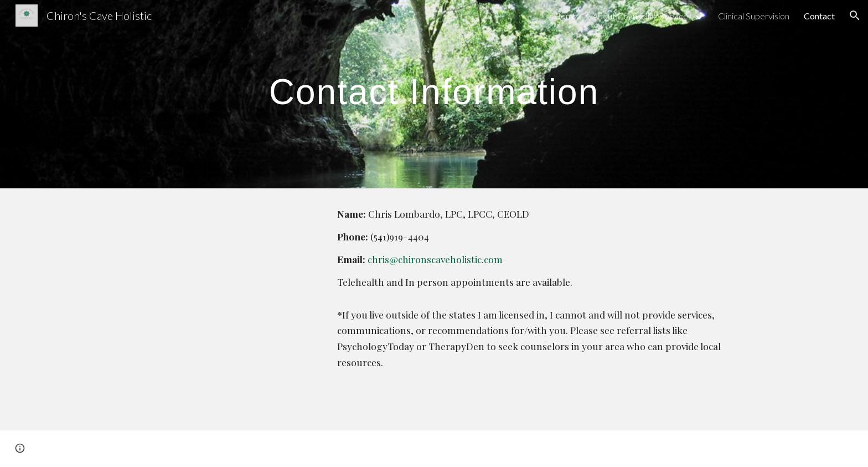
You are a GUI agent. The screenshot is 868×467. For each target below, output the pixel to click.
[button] (855, 16)
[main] (434, 86)
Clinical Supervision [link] (754, 16)
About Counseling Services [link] (642, 16)
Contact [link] (819, 16)
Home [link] (566, 16)
